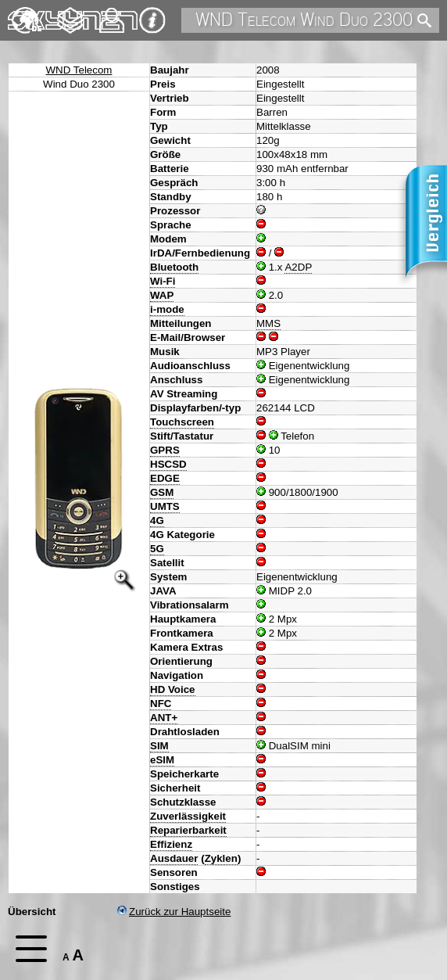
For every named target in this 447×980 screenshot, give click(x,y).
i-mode (167, 309)
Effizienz (171, 844)
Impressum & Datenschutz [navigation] (152, 20)
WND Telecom (79, 70)
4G (157, 521)
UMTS (165, 506)
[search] (421, 21)
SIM (159, 746)
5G (157, 549)
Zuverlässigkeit (188, 816)
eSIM (162, 760)
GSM (162, 492)
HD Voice (173, 689)
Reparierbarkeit (188, 830)
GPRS (165, 450)
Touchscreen (182, 422)
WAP (162, 295)
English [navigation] (27, 13)
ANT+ (164, 718)
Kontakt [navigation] (112, 14)
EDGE (165, 478)
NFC (161, 704)
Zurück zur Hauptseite (174, 912)
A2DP (298, 267)
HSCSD (168, 464)
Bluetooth (174, 267)
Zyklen (221, 858)
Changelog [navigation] (70, 13)
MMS (268, 323)
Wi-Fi (163, 281)
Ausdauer (174, 858)
